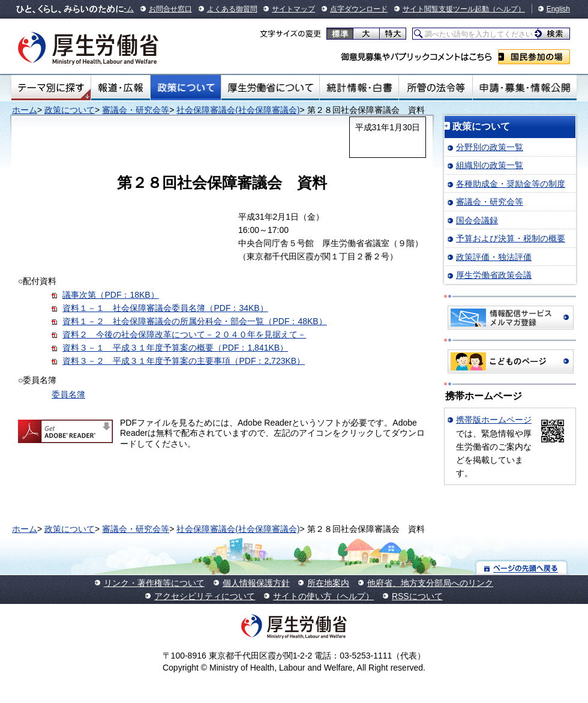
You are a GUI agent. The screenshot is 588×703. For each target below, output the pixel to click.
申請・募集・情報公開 (525, 88)
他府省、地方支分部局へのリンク (430, 583)
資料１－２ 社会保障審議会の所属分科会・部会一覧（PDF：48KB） (194, 321)
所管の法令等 (435, 88)
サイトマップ (293, 9)
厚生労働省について (271, 88)
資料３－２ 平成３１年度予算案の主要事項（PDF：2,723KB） (184, 361)
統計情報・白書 (359, 88)
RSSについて (417, 596)
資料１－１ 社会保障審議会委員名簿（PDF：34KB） (165, 308)
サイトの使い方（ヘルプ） (323, 596)
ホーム (25, 110)
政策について (186, 88)
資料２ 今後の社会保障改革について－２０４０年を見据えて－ (184, 334)
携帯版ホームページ (494, 420)
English (558, 9)
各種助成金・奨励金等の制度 (511, 184)
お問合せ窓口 (170, 9)
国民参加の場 (534, 57)
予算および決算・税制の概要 (511, 238)
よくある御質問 (232, 9)
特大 (393, 34)
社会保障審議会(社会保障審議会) (238, 110)
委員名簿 (68, 394)
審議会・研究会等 (136, 110)
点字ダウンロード (359, 9)
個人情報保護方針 (256, 583)
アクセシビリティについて (205, 596)
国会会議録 (477, 220)
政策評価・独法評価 (494, 257)
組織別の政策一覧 (490, 165)
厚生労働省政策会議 (494, 275)
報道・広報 (121, 88)
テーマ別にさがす (51, 88)
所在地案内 (328, 583)
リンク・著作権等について (154, 583)
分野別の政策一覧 (490, 147)
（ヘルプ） (507, 9)
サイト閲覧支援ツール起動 (446, 9)
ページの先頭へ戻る (522, 568)
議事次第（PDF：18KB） (110, 295)
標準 (340, 34)
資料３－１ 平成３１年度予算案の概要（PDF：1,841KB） (175, 348)
